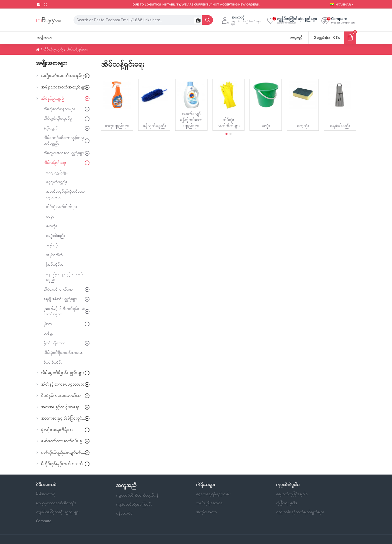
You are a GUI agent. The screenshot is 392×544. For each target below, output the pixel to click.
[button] (197, 20)
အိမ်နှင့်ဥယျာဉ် (53, 49)
